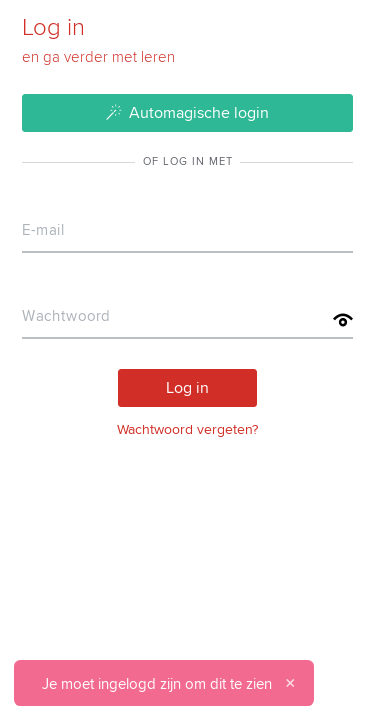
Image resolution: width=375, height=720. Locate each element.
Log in (187, 387)
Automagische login (188, 112)
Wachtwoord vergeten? (187, 429)
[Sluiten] (290, 683)
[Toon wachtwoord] (343, 320)
